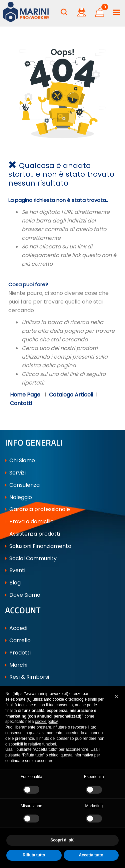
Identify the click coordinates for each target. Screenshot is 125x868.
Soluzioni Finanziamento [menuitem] (38, 546)
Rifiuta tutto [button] (34, 855)
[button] (116, 696)
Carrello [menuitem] (18, 640)
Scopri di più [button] (62, 840)
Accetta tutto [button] (91, 855)
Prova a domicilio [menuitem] (29, 521)
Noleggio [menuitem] (18, 497)
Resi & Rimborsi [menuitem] (27, 677)
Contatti (21, 403)
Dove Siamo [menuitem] (23, 595)
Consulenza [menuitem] (22, 485)
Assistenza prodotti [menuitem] (32, 534)
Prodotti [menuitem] (18, 653)
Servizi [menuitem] (15, 473)
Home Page (26, 395)
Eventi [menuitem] (15, 570)
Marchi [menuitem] (16, 665)
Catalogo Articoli (71, 395)
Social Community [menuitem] (31, 558)
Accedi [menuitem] (16, 628)
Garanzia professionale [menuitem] (37, 509)
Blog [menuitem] (13, 583)
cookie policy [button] (46, 722)
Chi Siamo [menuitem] (20, 460)
